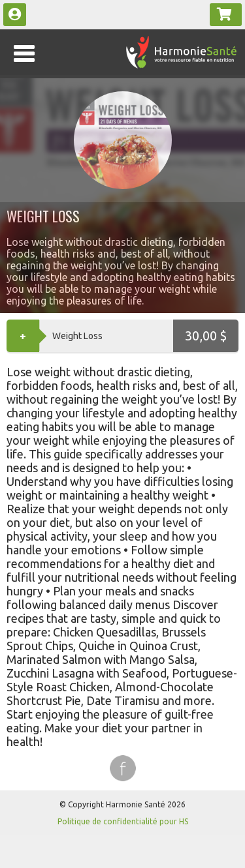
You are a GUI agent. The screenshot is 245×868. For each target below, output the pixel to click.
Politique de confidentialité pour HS (123, 821)
